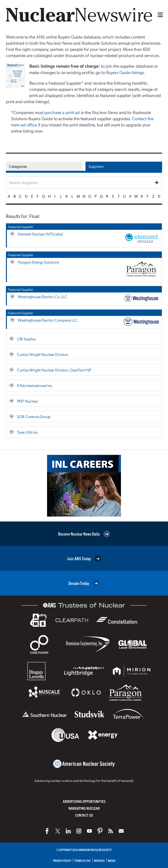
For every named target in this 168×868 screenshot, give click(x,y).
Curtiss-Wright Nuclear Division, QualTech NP (54, 370)
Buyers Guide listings (125, 72)
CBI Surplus (26, 339)
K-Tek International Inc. (35, 385)
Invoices (99, 860)
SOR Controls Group (34, 416)
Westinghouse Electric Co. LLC (42, 297)
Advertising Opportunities (84, 801)
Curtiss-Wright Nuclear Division (43, 354)
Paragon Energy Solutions (38, 262)
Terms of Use (83, 860)
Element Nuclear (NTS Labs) (40, 234)
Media (112, 860)
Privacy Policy (62, 860)
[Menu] (159, 15)
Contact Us (84, 815)
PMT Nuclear (27, 401)
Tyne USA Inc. (28, 432)
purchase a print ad (62, 112)
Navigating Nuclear (84, 808)
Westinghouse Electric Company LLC (48, 320)
